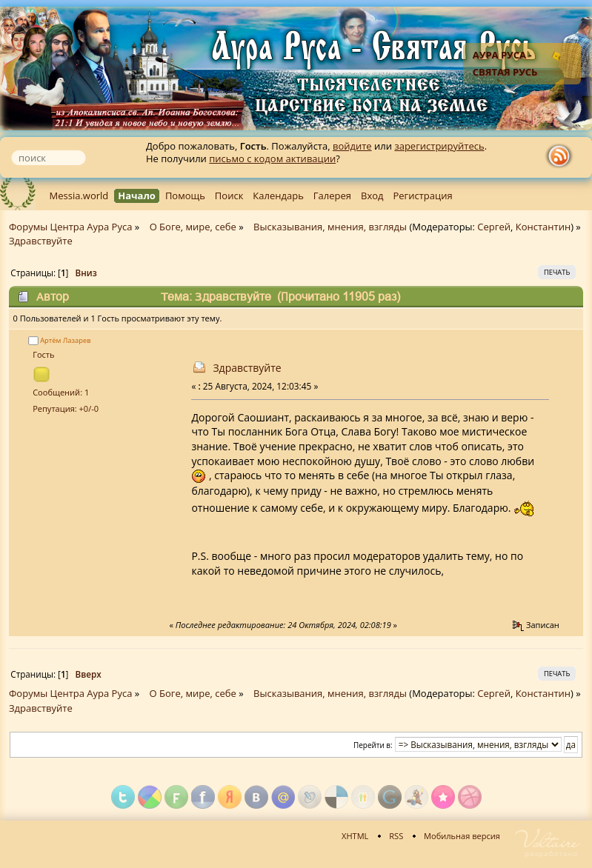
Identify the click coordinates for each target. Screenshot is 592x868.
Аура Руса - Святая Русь (505, 63)
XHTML (355, 836)
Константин (543, 227)
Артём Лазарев (65, 340)
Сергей (494, 227)
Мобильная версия (462, 836)
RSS (396, 836)
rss (562, 156)
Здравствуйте (247, 368)
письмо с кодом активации (272, 158)
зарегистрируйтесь (439, 146)
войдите (352, 146)
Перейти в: (373, 745)
